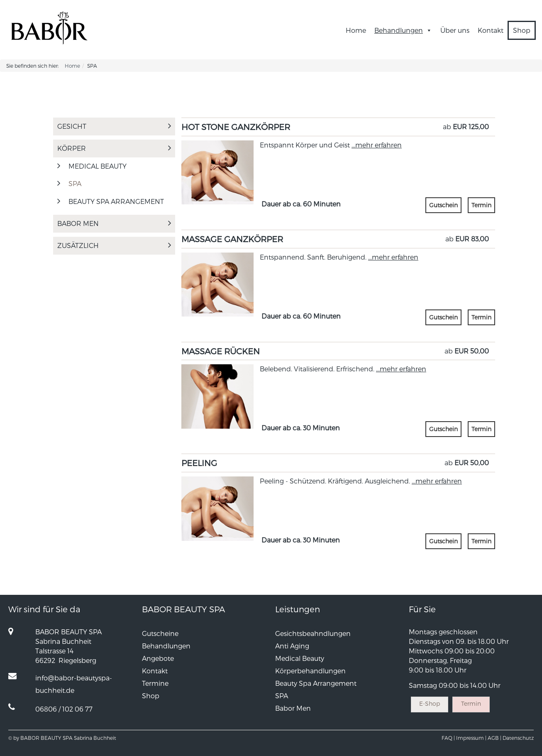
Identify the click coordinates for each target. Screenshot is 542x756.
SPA (75, 183)
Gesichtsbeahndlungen (313, 633)
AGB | (494, 738)
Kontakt (491, 30)
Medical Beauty (300, 658)
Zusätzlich (114, 245)
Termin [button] (481, 205)
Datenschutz (518, 738)
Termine (155, 683)
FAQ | (448, 738)
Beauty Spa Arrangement (116, 201)
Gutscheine (160, 633)
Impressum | (471, 738)
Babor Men (114, 223)
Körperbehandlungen (310, 671)
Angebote (158, 658)
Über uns (455, 30)
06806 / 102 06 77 (64, 709)
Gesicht (114, 126)
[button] (427, 30)
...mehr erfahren (377, 145)
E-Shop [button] (430, 703)
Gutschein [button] (443, 205)
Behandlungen (403, 30)
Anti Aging (292, 646)
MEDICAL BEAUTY (98, 166)
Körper (114, 148)
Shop (522, 30)
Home (356, 30)
